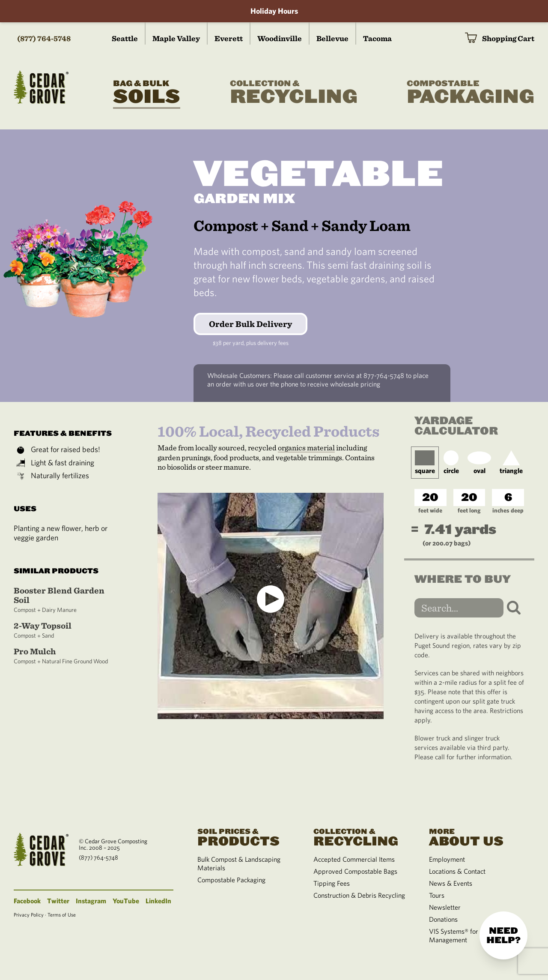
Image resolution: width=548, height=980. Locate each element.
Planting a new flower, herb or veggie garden (61, 533)
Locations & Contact (457, 871)
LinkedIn (158, 901)
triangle (511, 462)
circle (451, 462)
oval (479, 462)
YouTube (126, 901)
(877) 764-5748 (44, 38)
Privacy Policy (29, 914)
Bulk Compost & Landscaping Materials (239, 863)
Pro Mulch (65, 656)
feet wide (430, 510)
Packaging (471, 93)
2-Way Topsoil (65, 630)
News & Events (451, 883)
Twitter (58, 901)
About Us (477, 836)
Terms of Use (62, 914)
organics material (306, 448)
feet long (469, 510)
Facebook (27, 901)
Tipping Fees (332, 883)
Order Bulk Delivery (250, 324)
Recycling (294, 93)
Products (245, 836)
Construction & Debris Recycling (359, 895)
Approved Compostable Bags (355, 871)
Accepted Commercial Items (354, 859)
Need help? (503, 935)
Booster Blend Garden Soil (65, 600)
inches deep (508, 510)
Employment (447, 859)
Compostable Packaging (231, 880)
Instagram (91, 901)
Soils (147, 93)
